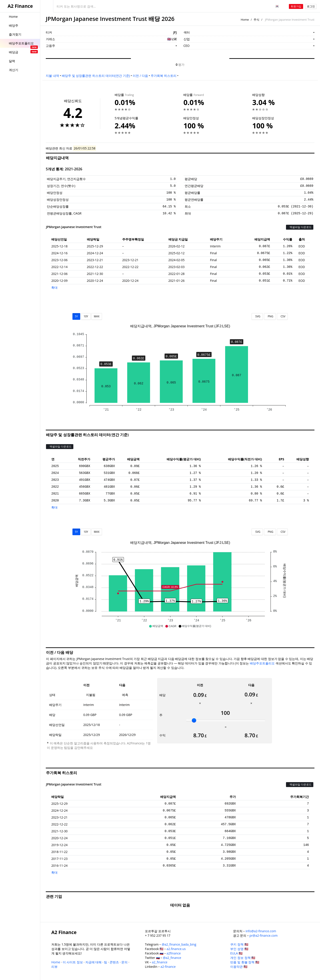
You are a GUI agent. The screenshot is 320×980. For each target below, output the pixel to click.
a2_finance (160, 962)
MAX (97, 316)
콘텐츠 (114, 962)
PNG (270, 316)
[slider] (194, 720)
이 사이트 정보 (73, 962)
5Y (76, 316)
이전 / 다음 (140, 76)
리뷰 (54, 967)
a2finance (174, 953)
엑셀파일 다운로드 (300, 227)
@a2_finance (172, 958)
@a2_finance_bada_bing (179, 944)
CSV (282, 316)
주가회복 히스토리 (164, 76)
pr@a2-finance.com (264, 935)
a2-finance (168, 967)
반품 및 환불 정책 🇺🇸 (245, 962)
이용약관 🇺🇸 (239, 967)
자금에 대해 (94, 962)
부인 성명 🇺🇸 (239, 949)
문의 (124, 962)
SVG (257, 316)
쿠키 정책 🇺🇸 (239, 944)
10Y (86, 316)
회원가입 (296, 6)
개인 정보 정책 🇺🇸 (243, 958)
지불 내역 (52, 76)
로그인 (311, 6)
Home (245, 20)
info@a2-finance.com (261, 931)
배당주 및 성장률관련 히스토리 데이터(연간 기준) (96, 76)
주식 (256, 20)
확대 (54, 287)
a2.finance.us (176, 949)
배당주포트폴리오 (262, 663)
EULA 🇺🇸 (236, 953)
